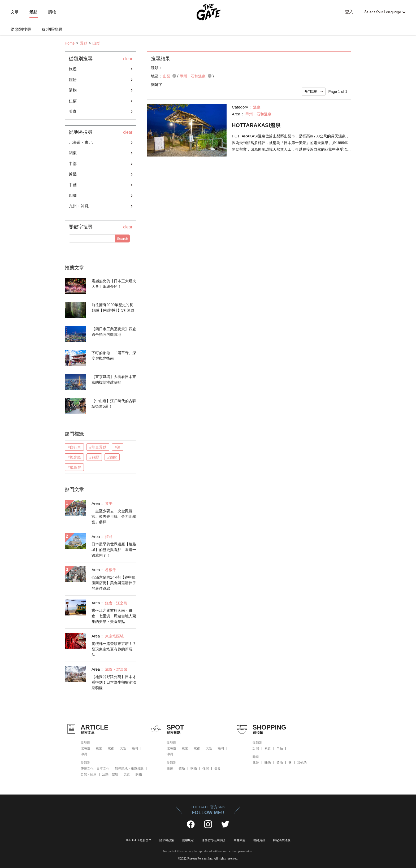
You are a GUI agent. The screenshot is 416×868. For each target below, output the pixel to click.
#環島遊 (74, 467)
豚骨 (256, 763)
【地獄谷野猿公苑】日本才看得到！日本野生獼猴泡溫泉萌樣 (114, 682)
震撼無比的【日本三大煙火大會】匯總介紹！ (114, 284)
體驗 (73, 79)
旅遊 (73, 69)
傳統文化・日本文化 (95, 769)
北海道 (85, 748)
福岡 (135, 748)
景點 (34, 12)
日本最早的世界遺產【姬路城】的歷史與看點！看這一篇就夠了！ (114, 550)
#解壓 (94, 457)
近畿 (73, 174)
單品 (280, 748)
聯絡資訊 (259, 840)
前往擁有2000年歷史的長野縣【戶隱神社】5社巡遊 (113, 308)
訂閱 (256, 748)
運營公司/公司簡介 (214, 840)
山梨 (96, 43)
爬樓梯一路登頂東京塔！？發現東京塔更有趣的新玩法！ (114, 649)
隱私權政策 (167, 840)
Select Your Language (383, 12)
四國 (73, 195)
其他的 (302, 763)
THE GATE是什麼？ (138, 840)
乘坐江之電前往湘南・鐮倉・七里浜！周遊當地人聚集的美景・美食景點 (114, 616)
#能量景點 (98, 447)
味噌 (268, 763)
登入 (349, 12)
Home (70, 43)
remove (174, 76)
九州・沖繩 (79, 206)
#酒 (118, 447)
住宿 (73, 101)
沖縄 (84, 754)
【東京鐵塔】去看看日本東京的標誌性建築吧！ (114, 379)
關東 (73, 153)
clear (128, 59)
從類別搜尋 (21, 29)
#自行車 (74, 447)
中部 (73, 164)
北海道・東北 (81, 142)
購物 (52, 12)
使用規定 (188, 840)
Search (122, 239)
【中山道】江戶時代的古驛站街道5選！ (114, 404)
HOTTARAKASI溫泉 (256, 125)
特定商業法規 (282, 840)
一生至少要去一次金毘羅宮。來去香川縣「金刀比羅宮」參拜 (114, 517)
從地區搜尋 (52, 29)
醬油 (280, 763)
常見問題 (240, 840)
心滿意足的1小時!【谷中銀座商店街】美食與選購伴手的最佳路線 (114, 583)
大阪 (123, 748)
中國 (73, 185)
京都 (111, 748)
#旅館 (112, 457)
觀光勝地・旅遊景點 (129, 769)
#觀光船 (74, 457)
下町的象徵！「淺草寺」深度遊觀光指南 (114, 356)
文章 (15, 12)
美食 (73, 111)
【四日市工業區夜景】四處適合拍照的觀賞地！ (114, 332)
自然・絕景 (89, 774)
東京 (99, 748)
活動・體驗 (110, 774)
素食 (268, 748)
